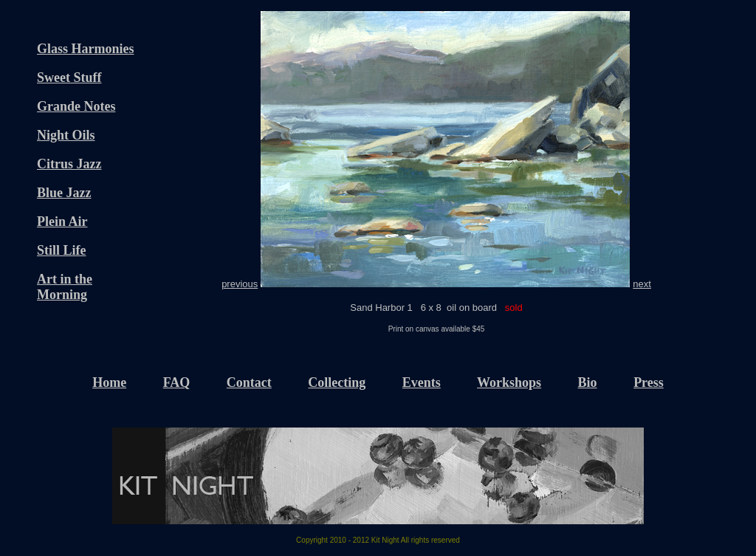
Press (649, 382)
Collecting (337, 382)
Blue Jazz (64, 193)
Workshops (509, 382)
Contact (249, 382)
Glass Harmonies (86, 49)
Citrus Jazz (69, 164)
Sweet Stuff (69, 78)
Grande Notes (76, 106)
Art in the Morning (65, 287)
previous (240, 284)
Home (109, 382)
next (642, 284)
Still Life (62, 250)
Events (422, 382)
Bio (588, 382)
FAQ (177, 382)
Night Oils (66, 135)
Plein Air (62, 222)
